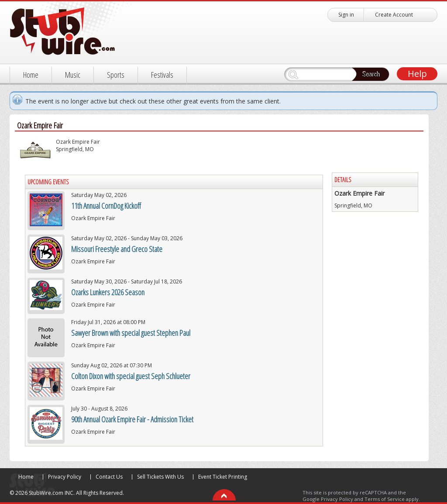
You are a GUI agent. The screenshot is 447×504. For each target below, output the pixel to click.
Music (73, 75)
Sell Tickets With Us (160, 477)
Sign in (346, 15)
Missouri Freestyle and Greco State (117, 249)
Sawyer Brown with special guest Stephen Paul (131, 333)
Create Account (394, 15)
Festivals (162, 75)
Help (417, 74)
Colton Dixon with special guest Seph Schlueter (131, 376)
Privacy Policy (65, 477)
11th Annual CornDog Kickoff (106, 206)
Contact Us (109, 477)
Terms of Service (385, 499)
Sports (116, 75)
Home (31, 75)
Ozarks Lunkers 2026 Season (108, 292)
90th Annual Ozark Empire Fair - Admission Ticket (132, 419)
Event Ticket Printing (223, 477)
